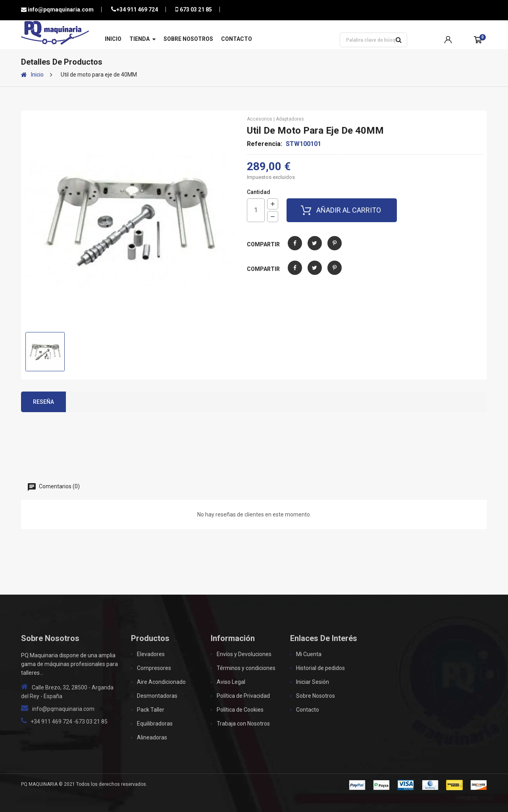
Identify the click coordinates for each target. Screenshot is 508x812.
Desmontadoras (157, 696)
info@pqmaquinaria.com (60, 10)
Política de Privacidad (243, 696)
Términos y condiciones (246, 668)
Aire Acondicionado (161, 682)
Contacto (237, 39)
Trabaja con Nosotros (243, 724)
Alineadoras (152, 737)
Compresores (154, 668)
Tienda (140, 39)
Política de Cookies (240, 710)
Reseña (43, 402)
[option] (45, 352)
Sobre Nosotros (188, 39)
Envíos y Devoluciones (244, 654)
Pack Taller (151, 710)
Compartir (295, 249)
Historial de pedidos (320, 668)
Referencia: (265, 144)
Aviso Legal (231, 682)
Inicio (113, 39)
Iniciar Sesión (313, 682)
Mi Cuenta (309, 654)
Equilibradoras (155, 724)
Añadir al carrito (349, 210)
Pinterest (335, 249)
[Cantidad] (256, 210)
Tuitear (315, 249)
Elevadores (151, 654)
